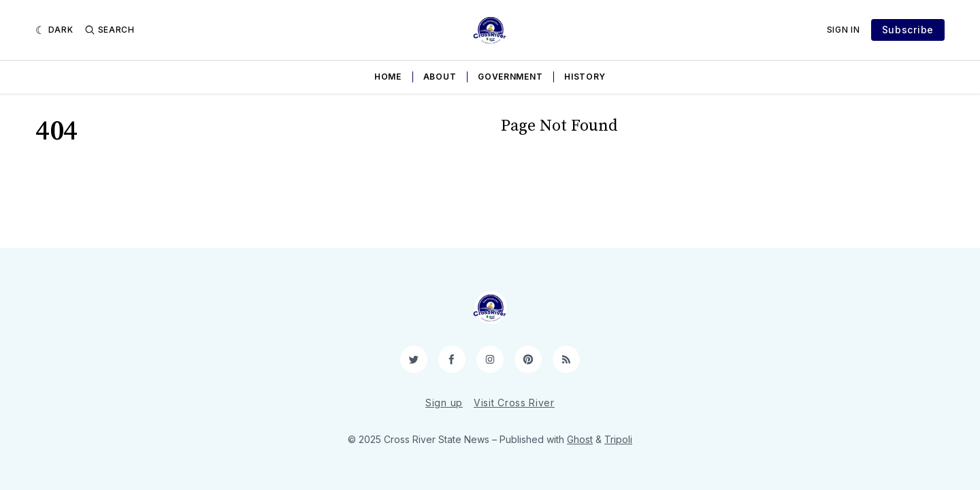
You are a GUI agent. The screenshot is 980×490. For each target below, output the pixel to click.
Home (388, 77)
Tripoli (618, 439)
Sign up (444, 403)
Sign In (844, 30)
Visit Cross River (514, 403)
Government (510, 77)
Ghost (580, 439)
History (585, 77)
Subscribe (908, 30)
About (440, 77)
